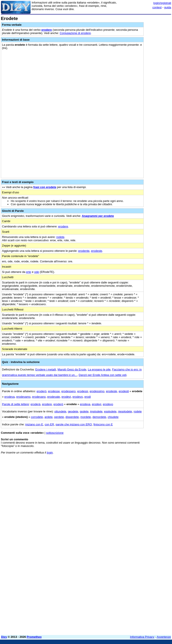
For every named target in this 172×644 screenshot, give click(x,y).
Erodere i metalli (46, 369)
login (50, 453)
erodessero (68, 391)
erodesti (124, 391)
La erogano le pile (99, 369)
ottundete (60, 411)
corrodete (37, 417)
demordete (99, 417)
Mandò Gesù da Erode (72, 369)
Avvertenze (164, 637)
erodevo (78, 397)
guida (168, 7)
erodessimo (97, 391)
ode (37, 272)
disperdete (72, 417)
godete (84, 411)
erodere (47, 30)
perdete (59, 417)
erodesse (54, 391)
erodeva (10, 397)
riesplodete (125, 411)
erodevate (54, 397)
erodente (84, 251)
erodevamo (23, 397)
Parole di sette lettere (15, 404)
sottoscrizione (55, 433)
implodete (96, 411)
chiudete (113, 417)
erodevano (39, 397)
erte (29, 272)
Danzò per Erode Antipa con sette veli (103, 375)
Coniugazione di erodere (75, 33)
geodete (73, 411)
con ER (49, 424)
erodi (88, 397)
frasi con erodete (45, 187)
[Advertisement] (138, 485)
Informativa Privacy (142, 637)
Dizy (4, 637)
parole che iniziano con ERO (74, 424)
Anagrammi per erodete (98, 216)
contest (157, 7)
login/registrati (162, 3)
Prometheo (34, 637)
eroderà (35, 404)
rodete (60, 237)
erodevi (66, 397)
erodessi (83, 391)
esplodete (110, 411)
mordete (86, 417)
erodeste (97, 251)
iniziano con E (34, 424)
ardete (49, 417)
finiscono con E (103, 424)
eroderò (42, 391)
